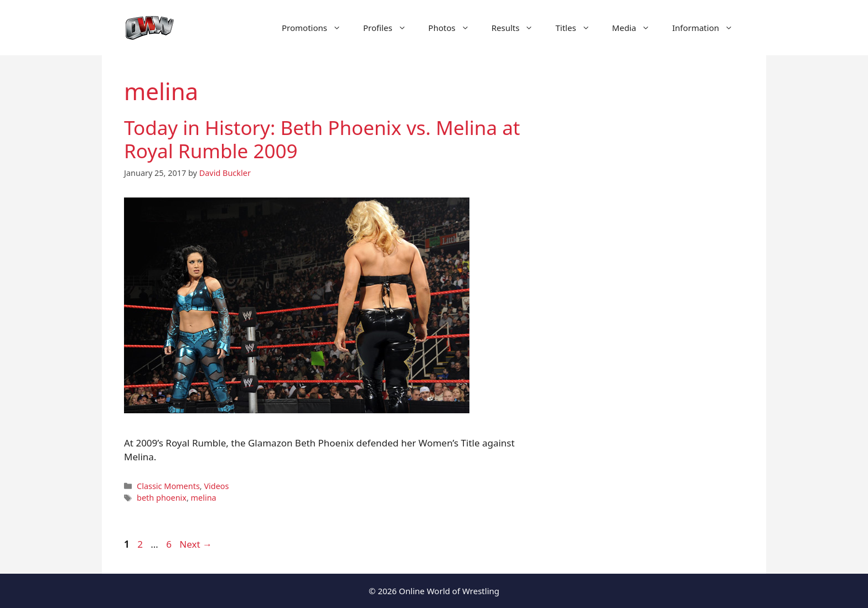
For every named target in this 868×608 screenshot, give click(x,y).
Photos (454, 28)
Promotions (317, 28)
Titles (578, 28)
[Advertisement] (651, 266)
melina (204, 498)
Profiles (390, 28)
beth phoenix (162, 498)
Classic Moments (168, 486)
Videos (216, 486)
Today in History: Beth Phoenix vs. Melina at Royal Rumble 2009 (322, 139)
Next (196, 544)
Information (708, 28)
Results (518, 28)
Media (637, 28)
